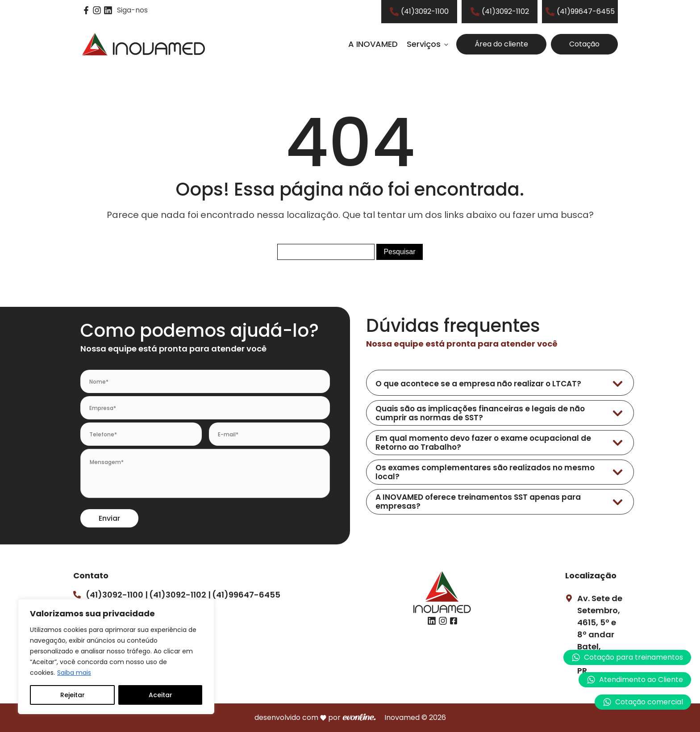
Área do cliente (501, 44)
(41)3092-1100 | (117, 595)
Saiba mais (74, 673)
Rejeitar (73, 695)
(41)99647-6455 (246, 595)
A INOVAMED (373, 44)
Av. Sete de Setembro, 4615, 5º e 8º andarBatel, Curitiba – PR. (600, 634)
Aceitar (160, 695)
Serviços (424, 44)
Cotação (584, 44)
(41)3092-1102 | (180, 595)
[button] (635, 680)
